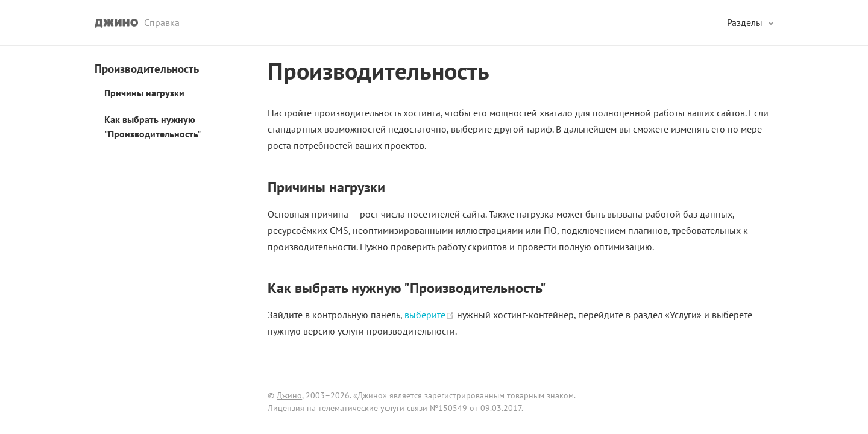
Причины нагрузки (144, 93)
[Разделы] (750, 22)
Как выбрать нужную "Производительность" (153, 127)
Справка (162, 22)
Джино (289, 395)
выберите (431, 315)
